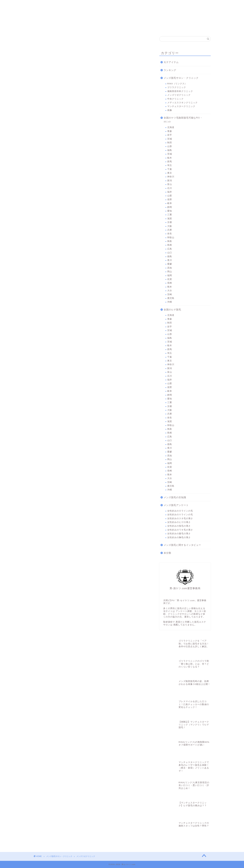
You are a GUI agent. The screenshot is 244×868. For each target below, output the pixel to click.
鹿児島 (171, 298)
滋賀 (170, 219)
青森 (170, 131)
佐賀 (170, 279)
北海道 (171, 127)
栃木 (170, 158)
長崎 (170, 283)
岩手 (170, 135)
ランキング (170, 70)
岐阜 (170, 203)
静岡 (170, 207)
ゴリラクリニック (68, 5)
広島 (170, 249)
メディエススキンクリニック (156, 5)
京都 (170, 222)
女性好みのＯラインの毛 (180, 511)
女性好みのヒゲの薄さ (179, 522)
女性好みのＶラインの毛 (180, 515)
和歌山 (171, 237)
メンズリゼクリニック (112, 5)
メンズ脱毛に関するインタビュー (182, 545)
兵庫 (170, 230)
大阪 (170, 226)
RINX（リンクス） (45, 5)
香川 (170, 260)
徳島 (170, 256)
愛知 (170, 211)
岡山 (170, 272)
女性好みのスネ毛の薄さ (180, 518)
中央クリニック (134, 5)
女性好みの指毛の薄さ (179, 526)
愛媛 (170, 264)
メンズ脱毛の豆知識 (175, 497)
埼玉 (170, 165)
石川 (170, 188)
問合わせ (200, 4)
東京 (170, 173)
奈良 (170, 234)
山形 (170, 146)
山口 (170, 253)
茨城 (170, 154)
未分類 (167, 553)
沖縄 (170, 302)
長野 (170, 200)
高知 (170, 268)
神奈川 (171, 177)
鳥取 (170, 241)
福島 (170, 150)
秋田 (170, 143)
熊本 (170, 287)
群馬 (170, 162)
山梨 (170, 196)
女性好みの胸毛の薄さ (179, 537)
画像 (170, 110)
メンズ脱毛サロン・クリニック (181, 78)
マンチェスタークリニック (178, 5)
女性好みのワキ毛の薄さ (180, 530)
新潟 (170, 181)
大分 (170, 291)
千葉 (170, 169)
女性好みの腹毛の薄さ (179, 534)
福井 (170, 192)
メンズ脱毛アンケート (176, 505)
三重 (170, 215)
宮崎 (170, 294)
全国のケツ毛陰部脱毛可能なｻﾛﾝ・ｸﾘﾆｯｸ (183, 120)
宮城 (170, 139)
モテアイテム (171, 62)
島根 (170, 245)
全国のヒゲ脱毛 (172, 310)
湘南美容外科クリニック (90, 5)
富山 (170, 184)
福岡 (170, 275)
